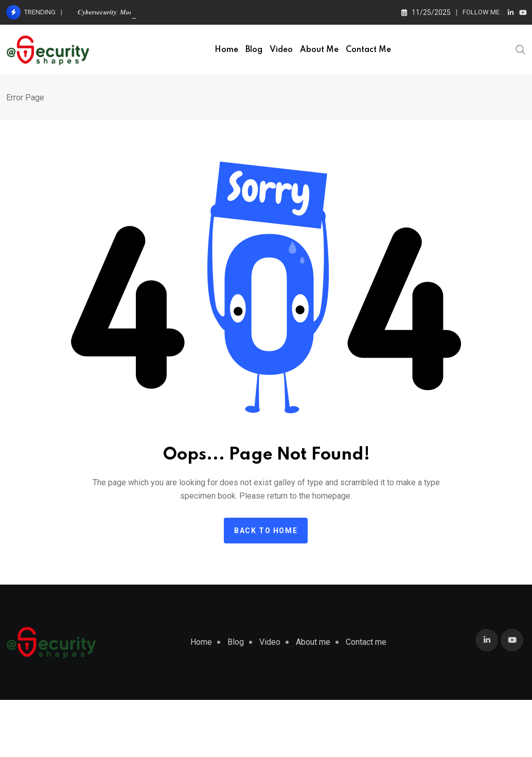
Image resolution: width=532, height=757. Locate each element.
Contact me (368, 50)
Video (281, 50)
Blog (254, 50)
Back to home (266, 531)
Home (226, 50)
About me (319, 50)
